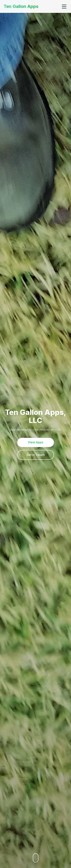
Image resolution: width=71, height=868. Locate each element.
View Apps (36, 442)
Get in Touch (36, 455)
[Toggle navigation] (64, 7)
